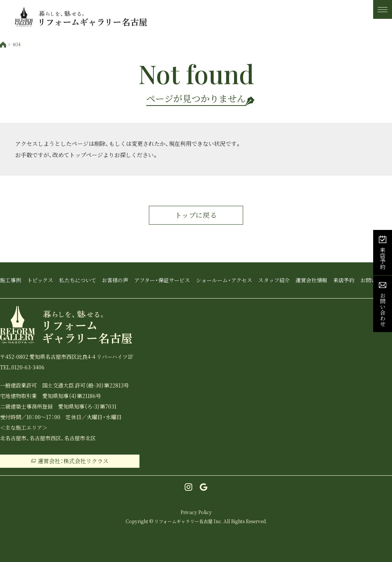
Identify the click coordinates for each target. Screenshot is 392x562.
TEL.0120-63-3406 (22, 367)
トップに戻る (196, 215)
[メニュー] (383, 9)
